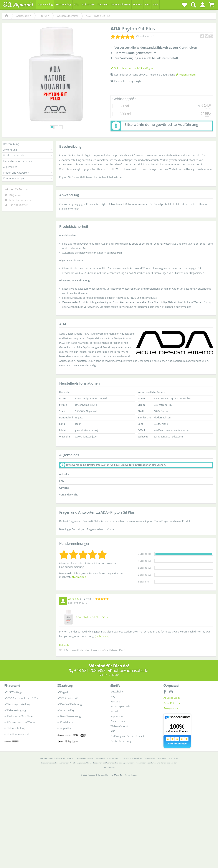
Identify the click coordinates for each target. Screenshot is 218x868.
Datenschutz (118, 726)
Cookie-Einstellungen (122, 746)
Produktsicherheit (27, 161)
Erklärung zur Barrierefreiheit (127, 741)
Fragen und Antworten (27, 178)
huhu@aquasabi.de (20, 205)
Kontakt (115, 716)
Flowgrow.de (171, 713)
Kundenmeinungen (27, 184)
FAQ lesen (15, 200)
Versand (115, 707)
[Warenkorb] (212, 5)
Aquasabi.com (172, 703)
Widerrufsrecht (119, 731)
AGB (113, 736)
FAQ (113, 702)
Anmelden (79, 582)
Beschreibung (27, 149)
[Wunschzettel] (184, 5)
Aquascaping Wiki (121, 712)
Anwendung (27, 155)
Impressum (117, 721)
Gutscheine (117, 697)
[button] (202, 5)
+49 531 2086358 (19, 210)
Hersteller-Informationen (27, 166)
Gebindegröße (124, 104)
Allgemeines (27, 172)
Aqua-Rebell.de (172, 708)
